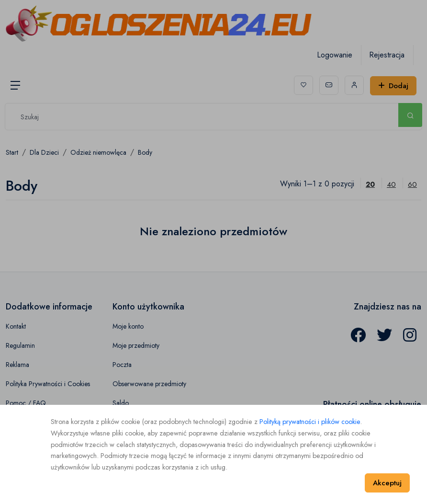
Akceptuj (387, 483)
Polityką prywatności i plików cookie (310, 422)
